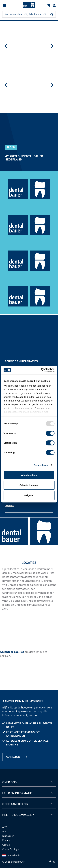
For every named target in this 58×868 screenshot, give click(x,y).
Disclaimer (8, 836)
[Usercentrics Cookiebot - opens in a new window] (41, 370)
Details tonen (41, 465)
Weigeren (29, 495)
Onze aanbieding (28, 804)
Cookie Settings (10, 849)
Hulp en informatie (28, 793)
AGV (5, 827)
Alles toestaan (29, 475)
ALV (4, 831)
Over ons (28, 782)
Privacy (6, 840)
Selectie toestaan (29, 485)
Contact (6, 845)
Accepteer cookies (12, 652)
